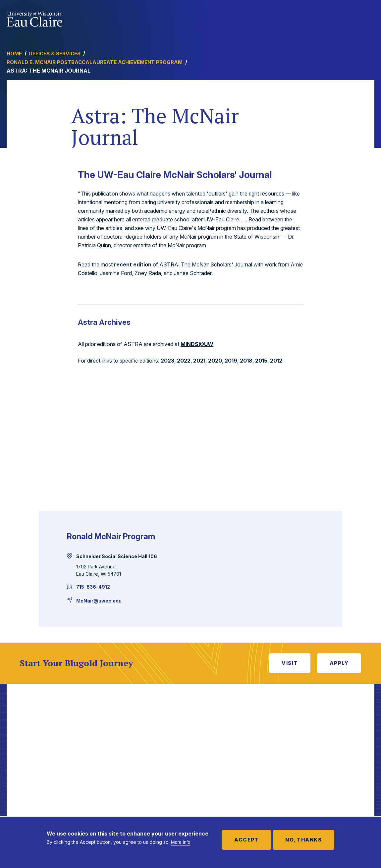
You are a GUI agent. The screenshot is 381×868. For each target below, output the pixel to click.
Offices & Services (54, 54)
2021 (199, 361)
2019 (231, 361)
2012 (276, 361)
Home (14, 54)
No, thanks (303, 840)
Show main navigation (368, 18)
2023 (167, 361)
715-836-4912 (93, 587)
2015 (261, 361)
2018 (246, 361)
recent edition (133, 264)
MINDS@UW (197, 344)
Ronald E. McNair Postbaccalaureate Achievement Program (95, 62)
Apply (339, 663)
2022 (184, 361)
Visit (290, 663)
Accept (246, 840)
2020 (215, 361)
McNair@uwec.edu (99, 601)
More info (181, 842)
